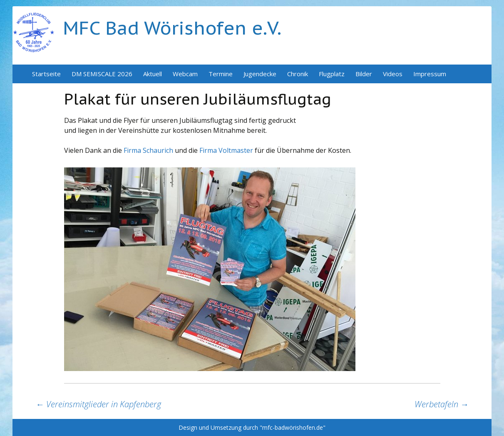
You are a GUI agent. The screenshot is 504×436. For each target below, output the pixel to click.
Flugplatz (332, 74)
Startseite (46, 74)
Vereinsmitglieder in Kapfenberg (98, 404)
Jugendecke (260, 74)
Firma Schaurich (148, 150)
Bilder (364, 74)
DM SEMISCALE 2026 (102, 74)
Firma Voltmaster (227, 150)
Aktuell (153, 74)
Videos (393, 74)
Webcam (185, 74)
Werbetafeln (442, 404)
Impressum (430, 74)
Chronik (298, 74)
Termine (221, 74)
